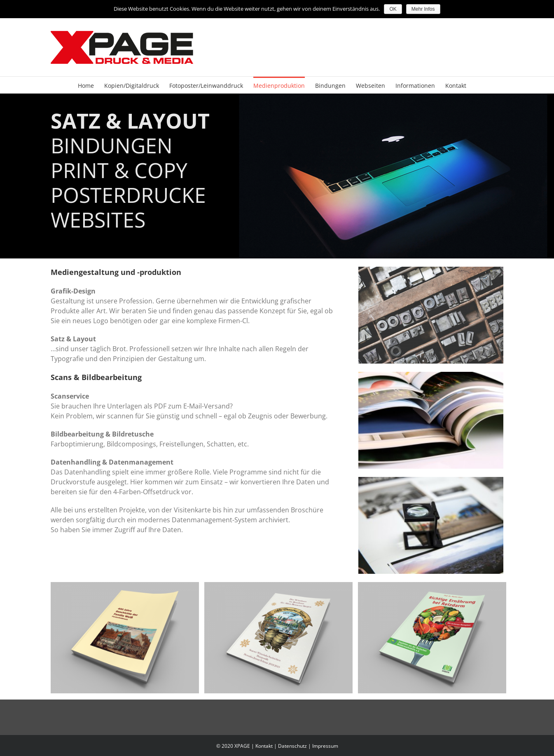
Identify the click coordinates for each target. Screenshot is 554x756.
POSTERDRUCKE (128, 195)
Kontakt (264, 746)
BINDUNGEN (112, 146)
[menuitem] (86, 85)
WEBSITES (98, 220)
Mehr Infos (423, 9)
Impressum (325, 746)
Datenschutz (292, 746)
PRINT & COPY (119, 171)
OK (393, 9)
